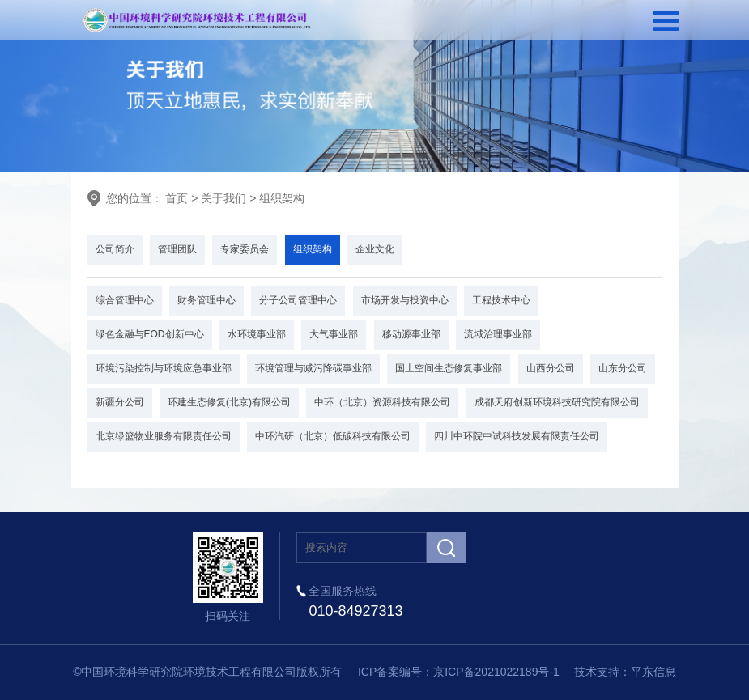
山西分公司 (551, 368)
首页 (176, 198)
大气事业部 (334, 334)
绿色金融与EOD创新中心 (150, 334)
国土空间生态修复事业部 (449, 368)
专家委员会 (245, 249)
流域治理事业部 (498, 334)
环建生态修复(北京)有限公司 (229, 402)
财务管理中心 (206, 300)
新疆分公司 (120, 402)
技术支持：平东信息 (625, 672)
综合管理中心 (125, 300)
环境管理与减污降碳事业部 (313, 368)
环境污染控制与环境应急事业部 (164, 368)
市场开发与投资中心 (405, 300)
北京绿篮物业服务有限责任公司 (164, 436)
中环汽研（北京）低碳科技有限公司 (333, 436)
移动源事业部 (411, 334)
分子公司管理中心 (298, 300)
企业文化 (375, 249)
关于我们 (223, 198)
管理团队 (177, 249)
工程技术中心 (501, 300)
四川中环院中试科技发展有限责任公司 (517, 436)
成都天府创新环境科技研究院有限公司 (557, 402)
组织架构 (282, 198)
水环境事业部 (257, 334)
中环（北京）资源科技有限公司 (382, 402)
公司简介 (115, 249)
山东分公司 (623, 368)
